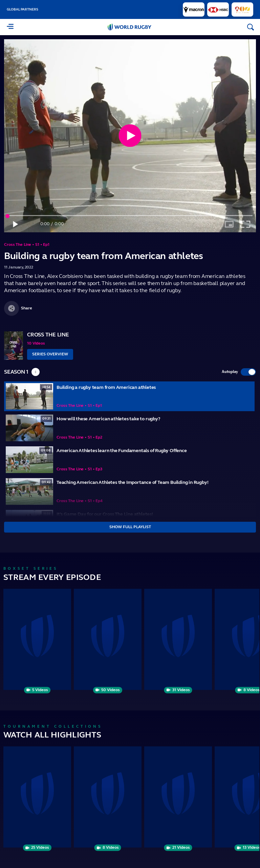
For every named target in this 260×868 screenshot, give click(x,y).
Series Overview (50, 354)
